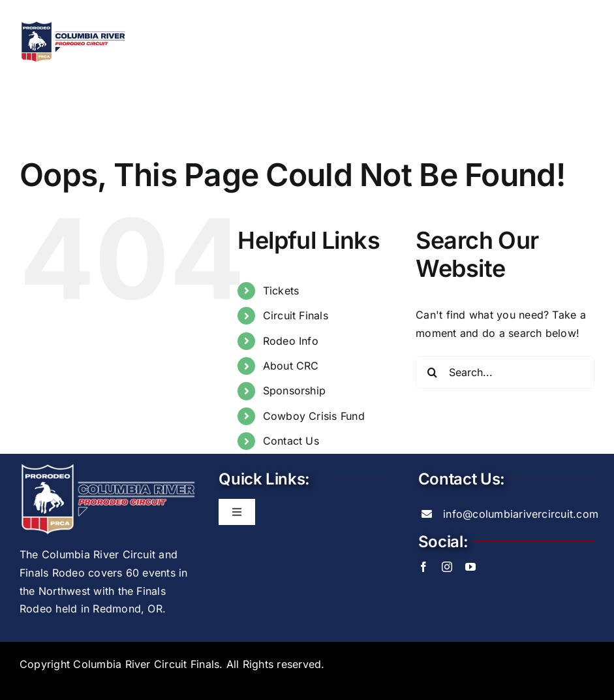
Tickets (281, 291)
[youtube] (470, 567)
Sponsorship (295, 391)
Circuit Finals (296, 316)
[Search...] (505, 372)
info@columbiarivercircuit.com (521, 514)
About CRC (291, 366)
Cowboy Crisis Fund (314, 416)
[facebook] (423, 567)
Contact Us (291, 441)
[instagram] (447, 567)
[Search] (432, 372)
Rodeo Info (291, 341)
